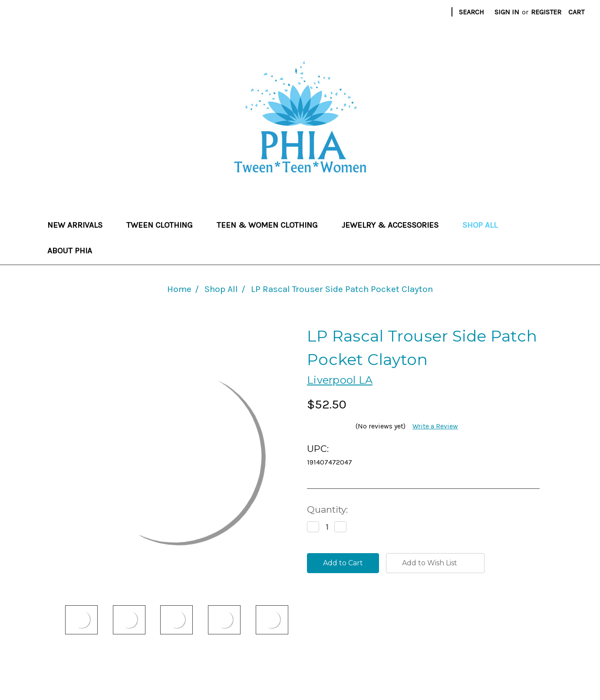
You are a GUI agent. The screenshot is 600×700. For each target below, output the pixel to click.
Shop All (480, 225)
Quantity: (327, 509)
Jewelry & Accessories (394, 225)
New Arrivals (79, 225)
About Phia (70, 251)
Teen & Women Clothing (271, 225)
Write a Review (435, 426)
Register (546, 12)
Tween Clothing (164, 225)
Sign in (507, 12)
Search (471, 12)
